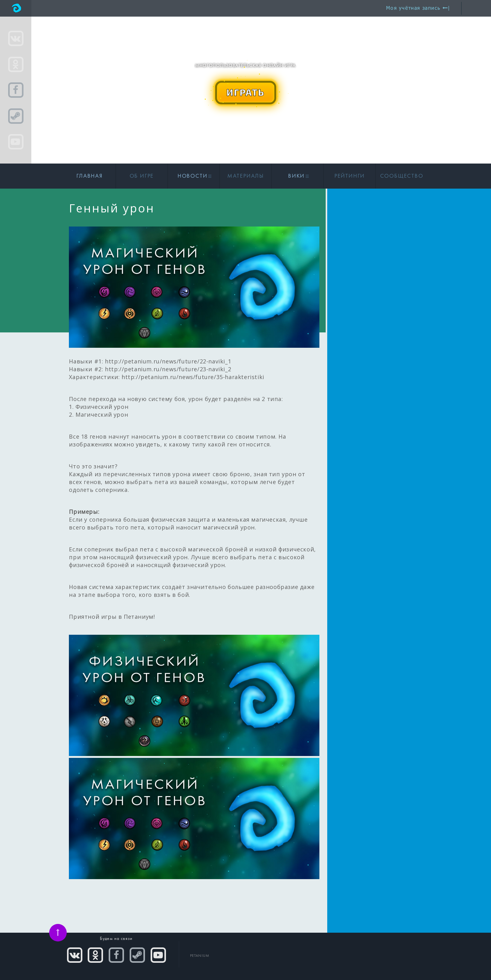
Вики (298, 176)
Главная (90, 176)
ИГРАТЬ (246, 92)
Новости (194, 176)
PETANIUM (200, 956)
